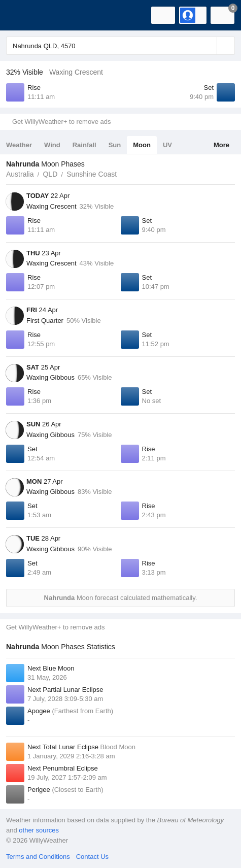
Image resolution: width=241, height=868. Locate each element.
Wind (52, 145)
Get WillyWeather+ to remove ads (61, 122)
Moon (142, 145)
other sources (39, 830)
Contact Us (92, 857)
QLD (50, 174)
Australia (20, 174)
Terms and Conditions (38, 857)
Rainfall (84, 145)
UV (167, 145)
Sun (115, 145)
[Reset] (208, 46)
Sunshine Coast (92, 174)
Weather (19, 145)
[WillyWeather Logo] (23, 15)
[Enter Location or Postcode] (120, 46)
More (221, 145)
